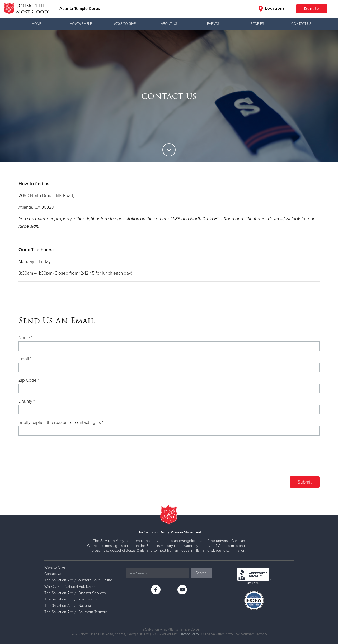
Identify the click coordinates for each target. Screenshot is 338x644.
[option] (169, 96)
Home (37, 24)
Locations (272, 9)
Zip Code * (29, 380)
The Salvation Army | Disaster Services (75, 593)
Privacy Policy (189, 634)
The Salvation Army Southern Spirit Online (78, 580)
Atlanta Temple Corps (80, 9)
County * (27, 401)
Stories (257, 24)
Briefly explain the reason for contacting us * (61, 423)
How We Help (81, 24)
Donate (312, 9)
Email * (25, 359)
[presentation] (279, 458)
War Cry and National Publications (71, 587)
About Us (169, 24)
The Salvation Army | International (71, 599)
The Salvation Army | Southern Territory (76, 612)
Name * (26, 338)
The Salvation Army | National (68, 606)
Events (213, 24)
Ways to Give (125, 24)
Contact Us (301, 24)
